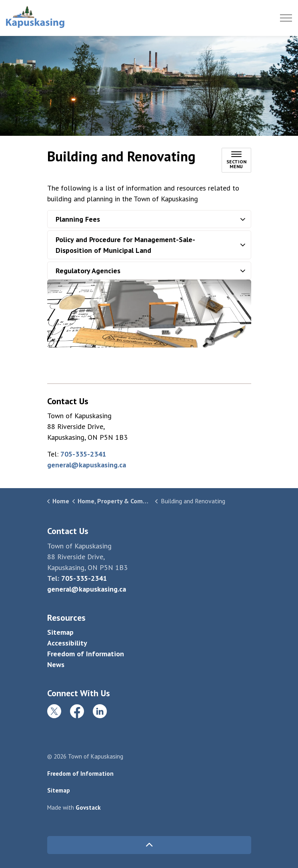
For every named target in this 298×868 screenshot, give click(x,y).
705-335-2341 (83, 454)
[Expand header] (286, 18)
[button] (149, 314)
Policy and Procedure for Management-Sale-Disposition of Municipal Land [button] (125, 245)
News (56, 664)
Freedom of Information (86, 654)
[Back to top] (149, 845)
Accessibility (67, 643)
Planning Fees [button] (78, 219)
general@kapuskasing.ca (87, 465)
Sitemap (60, 632)
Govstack (88, 807)
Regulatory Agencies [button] (88, 271)
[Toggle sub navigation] (236, 160)
